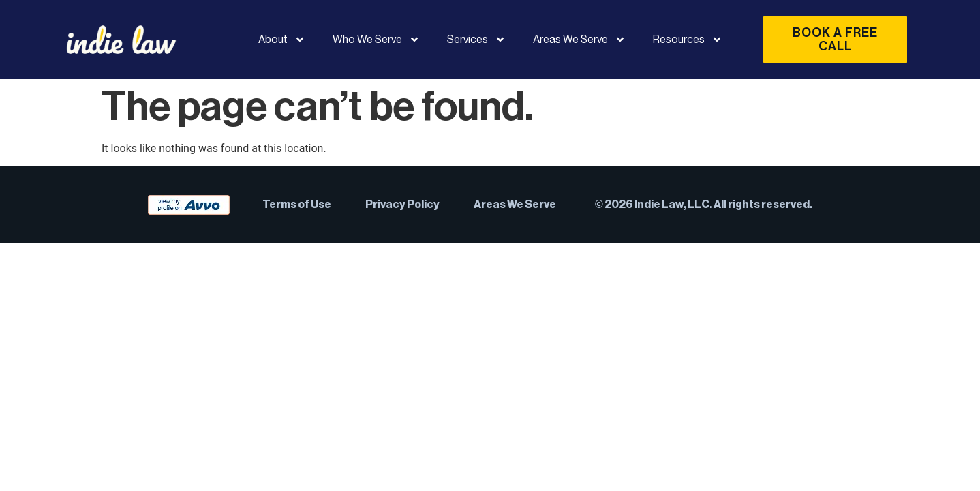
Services (476, 40)
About (282, 40)
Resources (688, 40)
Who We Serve (376, 40)
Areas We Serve (579, 40)
